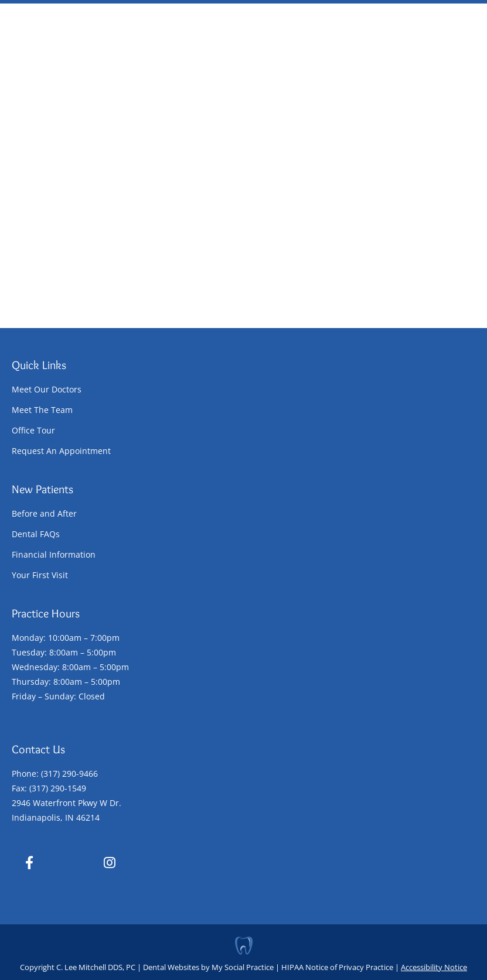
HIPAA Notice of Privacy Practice (337, 967)
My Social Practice (242, 967)
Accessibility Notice (434, 967)
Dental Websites (171, 967)
